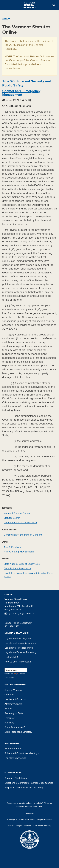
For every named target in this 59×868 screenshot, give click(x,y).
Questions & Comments (17, 783)
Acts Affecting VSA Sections (19, 552)
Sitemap (9, 778)
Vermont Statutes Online (17, 513)
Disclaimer (9, 678)
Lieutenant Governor (15, 699)
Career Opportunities (42, 783)
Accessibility (37, 788)
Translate (19, 674)
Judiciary (9, 723)
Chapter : (21, 93)
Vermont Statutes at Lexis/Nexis (21, 523)
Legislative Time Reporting (19, 648)
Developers (30, 813)
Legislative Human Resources (20, 643)
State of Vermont (13, 690)
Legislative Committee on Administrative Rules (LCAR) (28, 575)
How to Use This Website (18, 662)
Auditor (8, 709)
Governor (9, 695)
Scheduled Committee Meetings (22, 753)
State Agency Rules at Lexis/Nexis (22, 564)
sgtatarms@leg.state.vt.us (19, 614)
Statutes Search (12, 518)
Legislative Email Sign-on (18, 638)
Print (6, 19)
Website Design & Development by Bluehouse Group (30, 826)
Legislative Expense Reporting (20, 652)
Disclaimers (21, 778)
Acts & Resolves (12, 547)
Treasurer (9, 718)
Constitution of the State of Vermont (23, 535)
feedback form (23, 807)
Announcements (13, 749)
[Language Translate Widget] (16, 670)
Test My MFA (11, 657)
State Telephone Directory (18, 732)
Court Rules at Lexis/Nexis (18, 568)
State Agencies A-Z (15, 727)
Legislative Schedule (15, 758)
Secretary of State (14, 713)
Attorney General (14, 704)
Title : (27, 83)
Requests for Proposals (16, 788)
